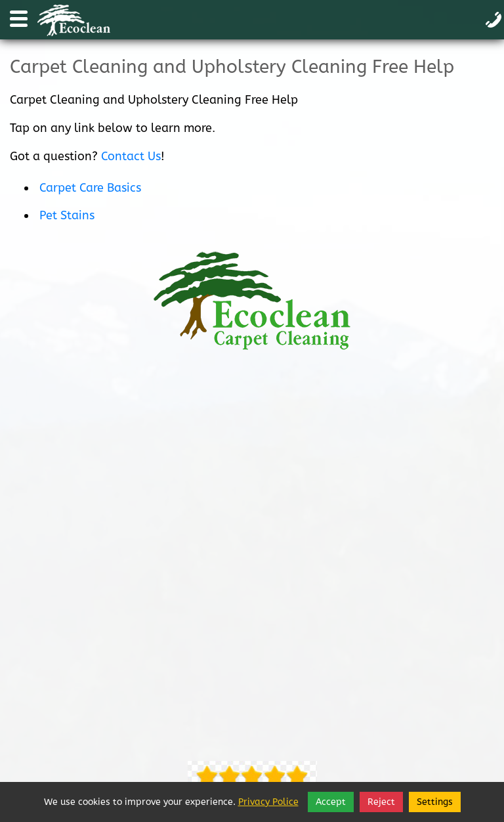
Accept (331, 802)
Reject (381, 802)
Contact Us (131, 156)
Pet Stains (67, 215)
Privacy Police (268, 802)
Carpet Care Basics (90, 188)
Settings (435, 802)
